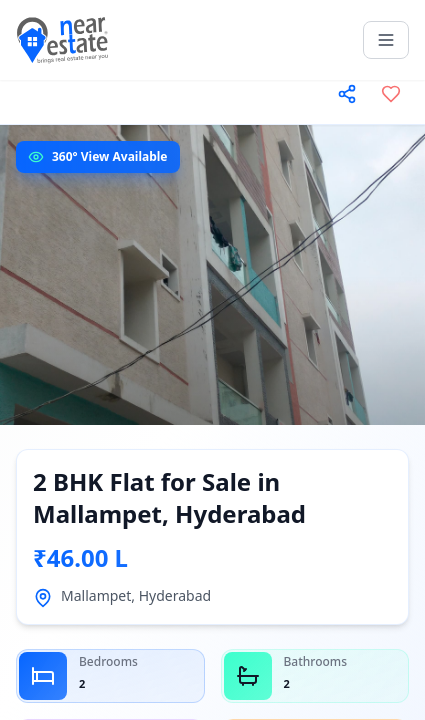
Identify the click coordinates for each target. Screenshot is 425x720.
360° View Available (110, 156)
